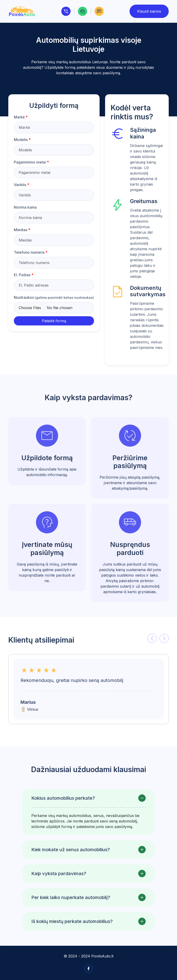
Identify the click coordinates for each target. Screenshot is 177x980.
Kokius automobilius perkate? (63, 798)
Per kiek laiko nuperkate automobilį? (71, 897)
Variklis (22, 185)
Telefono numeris (31, 252)
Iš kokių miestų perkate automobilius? (72, 921)
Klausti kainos (149, 11)
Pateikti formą (54, 321)
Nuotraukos (54, 297)
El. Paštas (24, 275)
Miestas (22, 230)
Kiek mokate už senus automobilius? (71, 850)
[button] (152, 638)
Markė (21, 117)
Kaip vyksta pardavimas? (59, 874)
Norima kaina (25, 207)
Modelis (22, 140)
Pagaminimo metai (31, 162)
